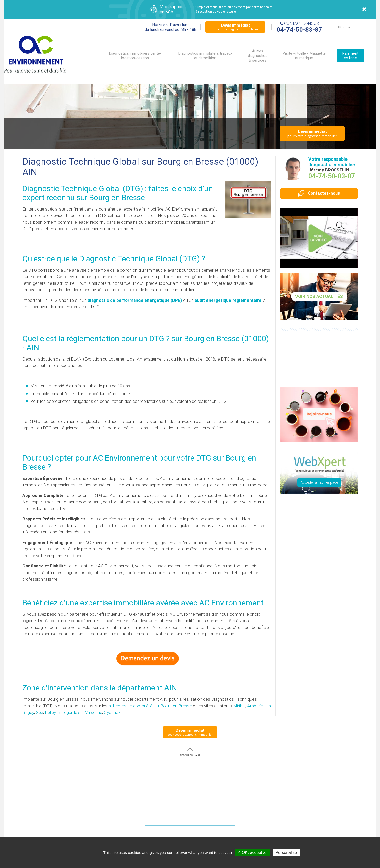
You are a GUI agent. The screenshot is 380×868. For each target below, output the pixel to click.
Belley (50, 712)
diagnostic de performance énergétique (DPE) (135, 300)
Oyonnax (112, 712)
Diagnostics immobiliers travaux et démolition (205, 56)
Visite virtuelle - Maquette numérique (304, 56)
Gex (39, 712)
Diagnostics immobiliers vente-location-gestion (135, 56)
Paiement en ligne (350, 56)
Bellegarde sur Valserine (80, 712)
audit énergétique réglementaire (228, 300)
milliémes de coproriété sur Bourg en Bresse (150, 706)
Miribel (239, 706)
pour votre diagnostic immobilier (235, 27)
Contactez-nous (319, 193)
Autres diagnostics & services (258, 56)
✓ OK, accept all (252, 852)
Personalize (286, 852)
